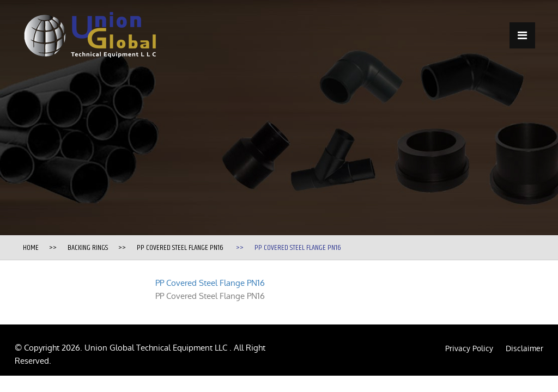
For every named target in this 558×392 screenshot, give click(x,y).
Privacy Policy (469, 348)
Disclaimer (524, 348)
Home (31, 248)
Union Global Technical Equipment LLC (157, 348)
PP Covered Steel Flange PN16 (180, 248)
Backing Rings (88, 248)
